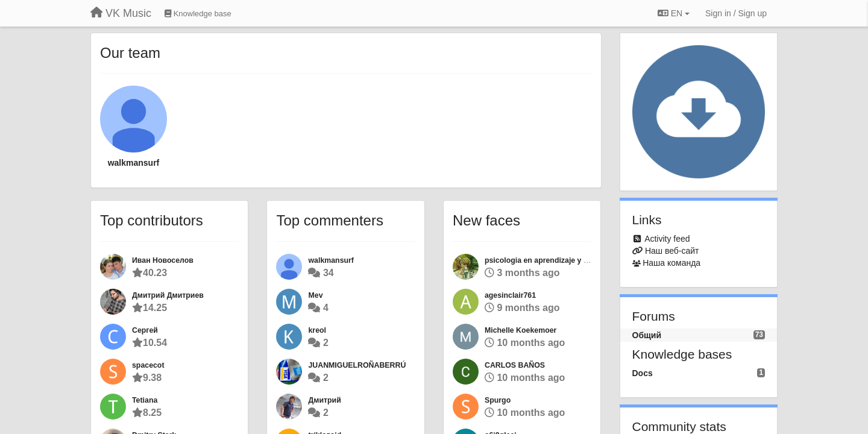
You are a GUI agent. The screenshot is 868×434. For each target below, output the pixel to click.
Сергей (145, 330)
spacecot (148, 365)
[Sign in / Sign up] (736, 13)
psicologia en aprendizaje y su (538, 260)
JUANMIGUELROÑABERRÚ (357, 365)
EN (674, 13)
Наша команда (671, 263)
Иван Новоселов (163, 260)
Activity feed (667, 239)
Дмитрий (324, 400)
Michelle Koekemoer (520, 330)
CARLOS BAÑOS (515, 365)
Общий (647, 335)
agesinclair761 (510, 295)
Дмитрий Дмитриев (168, 295)
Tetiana (145, 400)
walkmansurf (134, 163)
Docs (643, 373)
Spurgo (498, 400)
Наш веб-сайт (672, 251)
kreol (317, 330)
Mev (315, 295)
